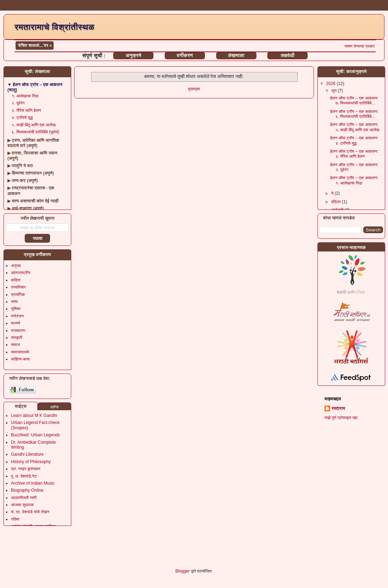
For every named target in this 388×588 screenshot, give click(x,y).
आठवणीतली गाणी (24, 498)
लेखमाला (236, 55)
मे (333, 193)
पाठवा (38, 238)
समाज (15, 345)
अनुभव (16, 266)
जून (335, 91)
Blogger (183, 571)
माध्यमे (16, 323)
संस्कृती (17, 338)
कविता (16, 280)
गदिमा (15, 519)
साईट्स (21, 406)
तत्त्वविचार (18, 287)
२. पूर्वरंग (18, 103)
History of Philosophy (31, 462)
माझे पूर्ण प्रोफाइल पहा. (342, 418)
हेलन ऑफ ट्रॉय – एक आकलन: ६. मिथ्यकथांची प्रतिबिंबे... (354, 114)
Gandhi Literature (27, 454)
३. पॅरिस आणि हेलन (26, 110)
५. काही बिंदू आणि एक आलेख (34, 125)
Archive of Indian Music (33, 483)
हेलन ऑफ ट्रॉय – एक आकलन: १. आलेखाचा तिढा (354, 180)
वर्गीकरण (185, 55)
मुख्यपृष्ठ (194, 89)
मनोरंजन (17, 316)
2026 (332, 84)
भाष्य (14, 302)
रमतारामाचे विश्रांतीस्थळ (54, 27)
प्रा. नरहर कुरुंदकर (26, 469)
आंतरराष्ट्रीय (21, 273)
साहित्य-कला (20, 359)
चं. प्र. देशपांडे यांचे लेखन (30, 512)
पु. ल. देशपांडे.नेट (24, 476)
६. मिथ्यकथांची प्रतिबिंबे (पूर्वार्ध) (35, 132)
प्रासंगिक (18, 295)
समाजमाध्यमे (20, 352)
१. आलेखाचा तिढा (25, 96)
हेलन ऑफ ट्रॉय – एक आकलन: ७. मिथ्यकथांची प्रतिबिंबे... (354, 101)
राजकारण (18, 331)
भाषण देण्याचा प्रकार (367, 46)
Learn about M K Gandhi (34, 416)
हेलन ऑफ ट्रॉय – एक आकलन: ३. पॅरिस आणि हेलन (354, 154)
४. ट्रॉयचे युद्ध (22, 117)
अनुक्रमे (133, 55)
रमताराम (338, 408)
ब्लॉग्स (54, 407)
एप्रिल (337, 202)
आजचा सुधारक (22, 505)
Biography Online (27, 490)
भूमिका (16, 309)
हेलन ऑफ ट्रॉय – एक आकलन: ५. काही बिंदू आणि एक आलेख (355, 127)
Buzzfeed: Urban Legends (35, 435)
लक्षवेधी (288, 55)
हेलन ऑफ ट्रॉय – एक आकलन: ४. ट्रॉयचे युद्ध (354, 140)
